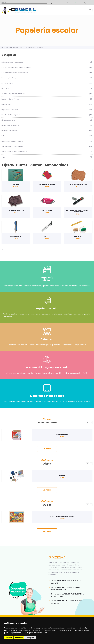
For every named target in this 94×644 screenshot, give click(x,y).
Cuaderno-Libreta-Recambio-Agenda (47, 73)
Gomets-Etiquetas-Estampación (47, 94)
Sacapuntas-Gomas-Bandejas (47, 141)
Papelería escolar (13, 47)
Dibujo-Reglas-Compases (47, 78)
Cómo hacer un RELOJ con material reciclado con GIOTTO (65, 589)
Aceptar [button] (9, 638)
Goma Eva (47, 89)
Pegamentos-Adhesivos (47, 110)
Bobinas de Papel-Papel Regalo (47, 62)
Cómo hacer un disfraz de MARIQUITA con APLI (66, 582)
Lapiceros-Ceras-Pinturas (47, 99)
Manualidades (47, 104)
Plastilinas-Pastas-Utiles (47, 131)
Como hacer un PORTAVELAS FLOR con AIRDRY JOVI (66, 602)
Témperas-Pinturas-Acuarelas (47, 147)
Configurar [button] (30, 638)
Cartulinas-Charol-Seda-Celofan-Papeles (47, 67)
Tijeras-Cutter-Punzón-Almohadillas (32, 47)
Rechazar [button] (19, 638)
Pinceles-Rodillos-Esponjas (47, 115)
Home (3, 47)
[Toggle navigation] (90, 10)
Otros (47, 157)
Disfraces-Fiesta (47, 83)
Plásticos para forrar (47, 120)
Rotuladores (47, 136)
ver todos (47, 449)
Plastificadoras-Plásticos (47, 125)
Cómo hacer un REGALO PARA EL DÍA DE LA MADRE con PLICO (68, 595)
